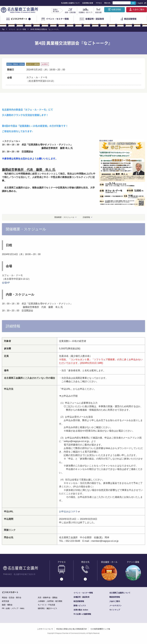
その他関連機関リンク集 (100, 629)
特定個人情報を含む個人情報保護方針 (72, 629)
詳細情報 (86, 217)
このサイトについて (45, 629)
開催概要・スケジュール (64, 217)
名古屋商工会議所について (70, 3)
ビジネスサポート (19, 19)
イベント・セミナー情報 (57, 19)
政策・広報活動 (70, 12)
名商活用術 (116, 9)
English (140, 3)
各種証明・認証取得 (95, 19)
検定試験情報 (130, 19)
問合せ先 (107, 3)
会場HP (6, 283)
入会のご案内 (138, 9)
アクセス (99, 3)
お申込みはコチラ (68, 512)
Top (3, 29)
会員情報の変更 (88, 3)
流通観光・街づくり (85, 12)
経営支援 (98, 12)
